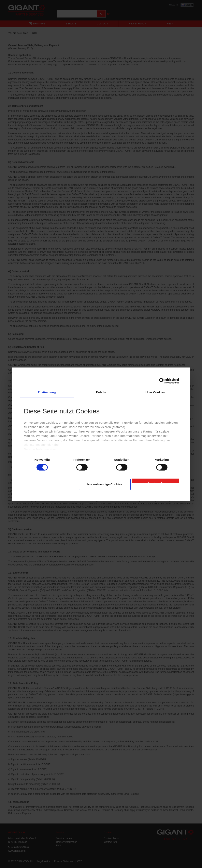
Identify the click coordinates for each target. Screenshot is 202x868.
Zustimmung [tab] (47, 392)
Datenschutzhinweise (40, 449)
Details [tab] (101, 392)
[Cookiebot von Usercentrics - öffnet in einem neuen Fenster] (162, 381)
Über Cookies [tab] (155, 392)
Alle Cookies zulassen (156, 482)
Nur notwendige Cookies (105, 484)
